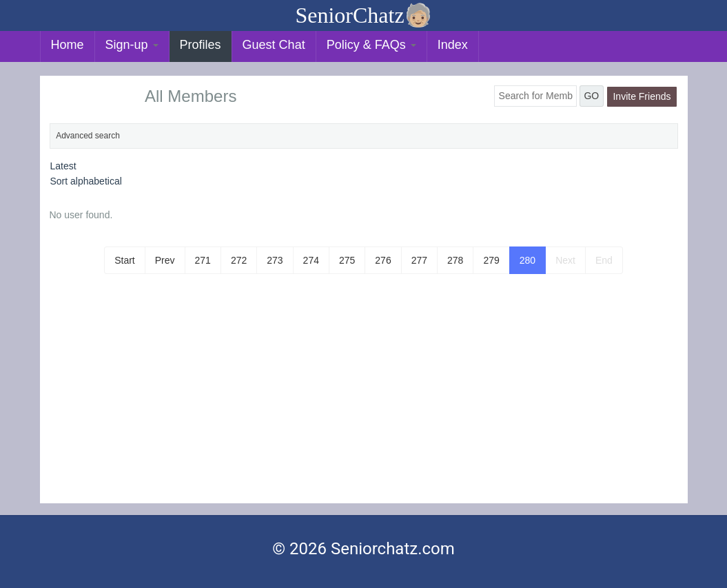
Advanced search (88, 136)
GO (591, 96)
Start (125, 260)
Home (68, 45)
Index (453, 45)
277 (419, 260)
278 (455, 260)
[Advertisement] (364, 400)
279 (491, 260)
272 (239, 260)
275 (347, 260)
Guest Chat (274, 45)
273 (275, 260)
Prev (165, 260)
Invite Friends (642, 96)
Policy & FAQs (371, 45)
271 (203, 260)
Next (565, 260)
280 (528, 260)
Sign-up (132, 45)
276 (383, 260)
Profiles (201, 45)
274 (311, 260)
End (604, 260)
